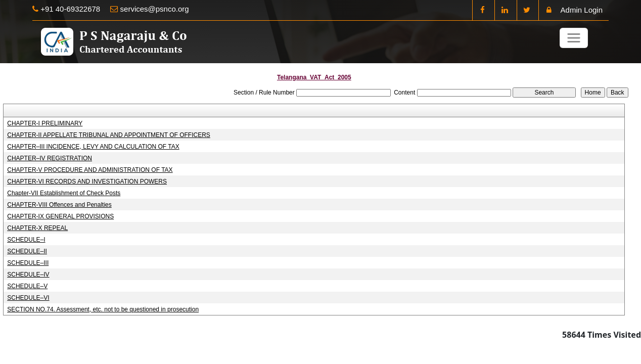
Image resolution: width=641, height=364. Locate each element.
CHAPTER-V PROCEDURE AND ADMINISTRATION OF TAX (90, 170)
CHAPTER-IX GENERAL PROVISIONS (60, 216)
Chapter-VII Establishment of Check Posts (64, 193)
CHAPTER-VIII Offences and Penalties (59, 205)
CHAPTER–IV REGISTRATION (50, 158)
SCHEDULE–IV (28, 275)
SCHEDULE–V (27, 286)
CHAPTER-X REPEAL (37, 228)
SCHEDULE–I (26, 240)
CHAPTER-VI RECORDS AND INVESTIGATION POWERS (87, 181)
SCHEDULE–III (28, 263)
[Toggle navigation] (574, 38)
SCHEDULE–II (27, 251)
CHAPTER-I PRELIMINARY (45, 123)
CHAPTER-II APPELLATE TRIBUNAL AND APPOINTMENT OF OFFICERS (109, 135)
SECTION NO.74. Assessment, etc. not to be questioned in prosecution (103, 309)
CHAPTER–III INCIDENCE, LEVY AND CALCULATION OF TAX (93, 147)
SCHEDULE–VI (28, 298)
